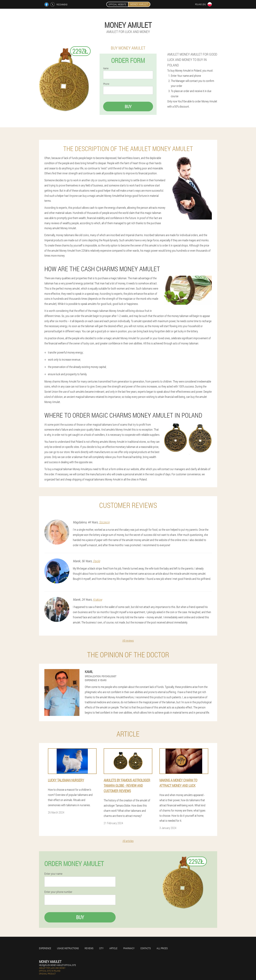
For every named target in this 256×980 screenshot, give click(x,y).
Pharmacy (129, 948)
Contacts (146, 948)
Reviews (89, 948)
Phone (106, 84)
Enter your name (53, 874)
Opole (97, 561)
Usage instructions (68, 948)
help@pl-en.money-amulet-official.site (57, 965)
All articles (128, 841)
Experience (45, 948)
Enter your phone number (58, 892)
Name (106, 68)
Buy (128, 106)
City (101, 948)
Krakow (98, 599)
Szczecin (104, 522)
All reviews (128, 640)
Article (113, 948)
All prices (162, 948)
